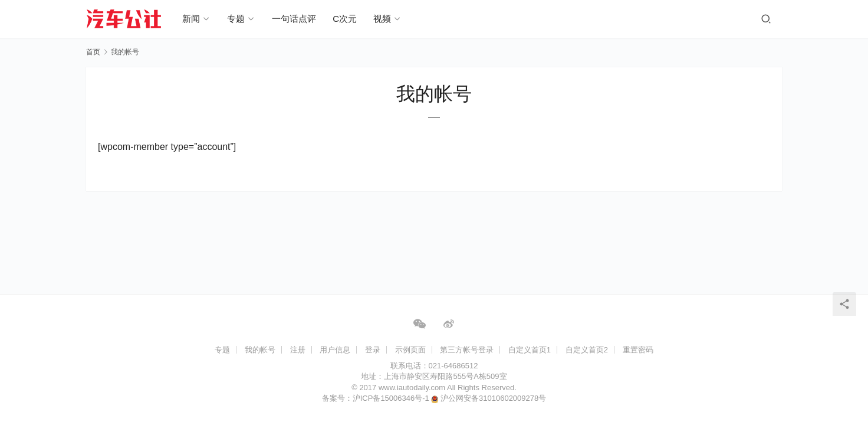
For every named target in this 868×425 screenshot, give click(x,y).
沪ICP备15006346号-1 (392, 398)
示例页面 (410, 350)
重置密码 (638, 350)
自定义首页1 (530, 350)
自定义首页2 (587, 350)
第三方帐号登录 (467, 350)
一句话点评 (295, 19)
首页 (93, 52)
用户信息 (335, 350)
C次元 (345, 19)
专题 (236, 19)
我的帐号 (260, 350)
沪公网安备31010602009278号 (493, 398)
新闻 (192, 19)
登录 (373, 350)
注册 (298, 350)
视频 (383, 19)
